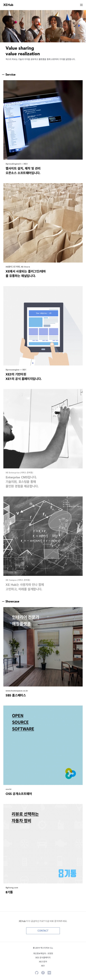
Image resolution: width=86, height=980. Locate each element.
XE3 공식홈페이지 (43, 958)
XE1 (43, 966)
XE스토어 (43, 962)
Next (79, 26)
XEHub (8, 5)
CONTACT (43, 931)
